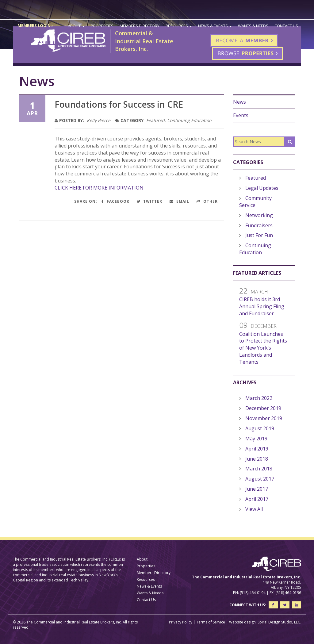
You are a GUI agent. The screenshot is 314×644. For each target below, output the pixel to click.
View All (254, 509)
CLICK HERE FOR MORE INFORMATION (99, 188)
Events (241, 115)
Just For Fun (259, 235)
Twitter (149, 201)
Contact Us (286, 26)
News (239, 102)
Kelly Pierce (99, 120)
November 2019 (264, 418)
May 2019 (256, 439)
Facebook (115, 201)
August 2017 (260, 479)
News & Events (215, 26)
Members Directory (140, 26)
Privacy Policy (181, 622)
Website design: (243, 622)
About (76, 26)
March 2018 (259, 469)
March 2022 (259, 398)
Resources (179, 26)
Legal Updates (262, 188)
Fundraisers (259, 225)
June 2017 (257, 489)
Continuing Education (189, 120)
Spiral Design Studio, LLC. (279, 622)
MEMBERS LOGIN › (35, 25)
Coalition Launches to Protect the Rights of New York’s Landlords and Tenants (263, 348)
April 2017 (257, 499)
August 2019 (260, 428)
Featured (155, 120)
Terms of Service (211, 622)
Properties (102, 26)
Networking (259, 215)
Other (207, 201)
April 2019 (257, 449)
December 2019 (263, 408)
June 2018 (257, 459)
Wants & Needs (253, 26)
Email (179, 201)
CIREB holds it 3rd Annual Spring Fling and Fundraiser (262, 306)
